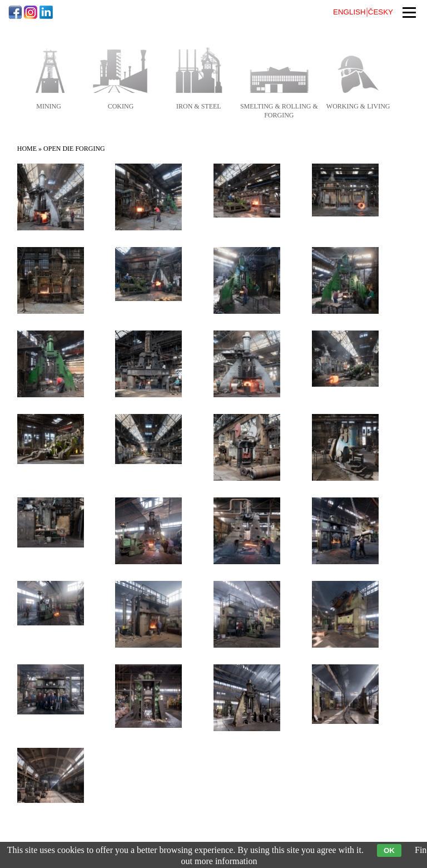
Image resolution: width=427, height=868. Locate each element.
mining (49, 106)
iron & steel (199, 106)
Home (27, 149)
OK (389, 850)
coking (121, 106)
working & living (358, 106)
